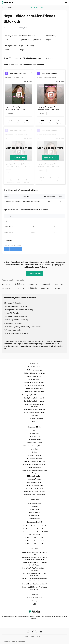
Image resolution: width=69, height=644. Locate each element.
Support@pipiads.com (34, 598)
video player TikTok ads (12, 303)
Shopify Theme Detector (34, 376)
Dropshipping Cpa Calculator (35, 386)
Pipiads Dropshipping (34, 468)
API (35, 604)
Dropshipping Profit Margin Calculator (34, 395)
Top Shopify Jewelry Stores (35, 485)
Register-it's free (19, 157)
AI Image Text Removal (35, 458)
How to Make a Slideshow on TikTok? (34, 584)
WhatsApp (34, 601)
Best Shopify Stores (34, 479)
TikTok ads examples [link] (15, 8)
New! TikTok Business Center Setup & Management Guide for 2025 (34, 559)
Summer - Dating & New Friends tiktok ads (22, 288)
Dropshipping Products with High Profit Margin (34, 472)
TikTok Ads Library (34, 440)
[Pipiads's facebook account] (28, 631)
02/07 (27, 538)
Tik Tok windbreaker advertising (15, 306)
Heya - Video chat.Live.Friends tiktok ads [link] (35, 8)
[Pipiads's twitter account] (32, 631)
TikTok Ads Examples (35, 503)
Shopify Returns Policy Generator (34, 409)
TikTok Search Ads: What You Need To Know (34, 553)
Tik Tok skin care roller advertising (16, 316)
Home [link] (4, 8)
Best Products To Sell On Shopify (35, 492)
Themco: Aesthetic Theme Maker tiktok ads (60, 284)
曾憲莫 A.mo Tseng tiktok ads (22, 284)
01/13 (35, 541)
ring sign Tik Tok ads (11, 313)
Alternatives (35, 449)
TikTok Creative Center (35, 443)
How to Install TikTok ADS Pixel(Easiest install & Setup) (35, 588)
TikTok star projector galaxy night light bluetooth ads (23, 327)
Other (46, 531)
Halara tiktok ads (47, 284)
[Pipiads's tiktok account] (37, 631)
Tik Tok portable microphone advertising (18, 310)
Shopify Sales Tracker (35, 367)
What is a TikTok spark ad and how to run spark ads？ (35, 580)
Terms (32, 637)
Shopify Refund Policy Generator (35, 401)
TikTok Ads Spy (34, 433)
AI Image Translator (34, 455)
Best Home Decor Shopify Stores (34, 495)
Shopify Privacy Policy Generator (34, 398)
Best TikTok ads (34, 512)
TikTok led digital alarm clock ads (16, 333)
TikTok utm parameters (35, 370)
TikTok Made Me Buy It (34, 476)
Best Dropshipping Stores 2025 (34, 461)
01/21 (27, 541)
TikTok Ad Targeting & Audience (34, 373)
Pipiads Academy (34, 519)
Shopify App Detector (35, 379)
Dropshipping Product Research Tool (34, 465)
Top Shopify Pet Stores (34, 482)
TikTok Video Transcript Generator (34, 446)
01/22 (42, 538)
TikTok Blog (34, 506)
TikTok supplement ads (12, 330)
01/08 (35, 544)
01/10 (42, 541)
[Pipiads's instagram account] (41, 631)
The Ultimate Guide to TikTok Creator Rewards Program (34, 564)
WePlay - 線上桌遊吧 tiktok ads (9, 284)
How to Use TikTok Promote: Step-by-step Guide (34, 569)
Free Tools (34, 416)
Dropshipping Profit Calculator (34, 392)
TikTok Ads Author (35, 516)
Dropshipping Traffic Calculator (34, 382)
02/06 (35, 538)
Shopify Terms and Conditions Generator (34, 405)
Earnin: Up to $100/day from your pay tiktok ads (34, 284)
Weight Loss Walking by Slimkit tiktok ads (47, 288)
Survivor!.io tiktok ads (9, 288)
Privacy (27, 637)
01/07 (42, 544)
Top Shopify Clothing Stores (34, 488)
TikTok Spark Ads (34, 437)
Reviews (35, 452)
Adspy (34, 430)
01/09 (27, 544)
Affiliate (34, 422)
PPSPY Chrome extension (35, 419)
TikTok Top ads (34, 509)
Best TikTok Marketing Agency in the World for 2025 (34, 574)
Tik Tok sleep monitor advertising (16, 320)
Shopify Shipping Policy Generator (34, 413)
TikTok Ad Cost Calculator (34, 389)
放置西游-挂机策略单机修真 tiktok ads (34, 288)
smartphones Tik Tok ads (13, 323)
